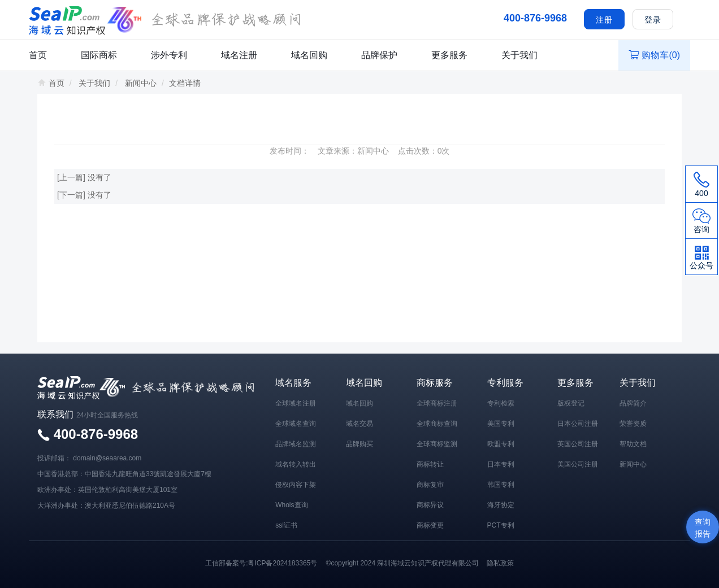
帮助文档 (633, 444)
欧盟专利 (501, 444)
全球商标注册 (437, 403)
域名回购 (309, 55)
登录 (653, 20)
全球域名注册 (296, 403)
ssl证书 (286, 525)
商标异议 (430, 505)
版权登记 (571, 403)
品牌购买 (359, 444)
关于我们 (519, 55)
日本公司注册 (578, 424)
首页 (38, 55)
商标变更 (430, 525)
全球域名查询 (296, 424)
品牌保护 (379, 55)
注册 (604, 20)
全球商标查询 (437, 424)
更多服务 (449, 55)
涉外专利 (169, 55)
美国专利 (501, 424)
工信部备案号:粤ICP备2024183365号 (261, 563)
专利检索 (501, 403)
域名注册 (239, 55)
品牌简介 (633, 403)
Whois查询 (291, 505)
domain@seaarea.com (107, 458)
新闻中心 (141, 83)
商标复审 (430, 485)
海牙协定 (501, 505)
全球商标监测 (437, 444)
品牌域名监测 (296, 444)
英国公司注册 (578, 444)
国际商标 (99, 55)
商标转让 (430, 464)
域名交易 (359, 424)
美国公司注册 (578, 464)
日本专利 (501, 464)
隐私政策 (500, 563)
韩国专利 (501, 485)
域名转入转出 (296, 464)
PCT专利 (501, 525)
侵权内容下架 (296, 485)
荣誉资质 (633, 424)
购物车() (654, 55)
